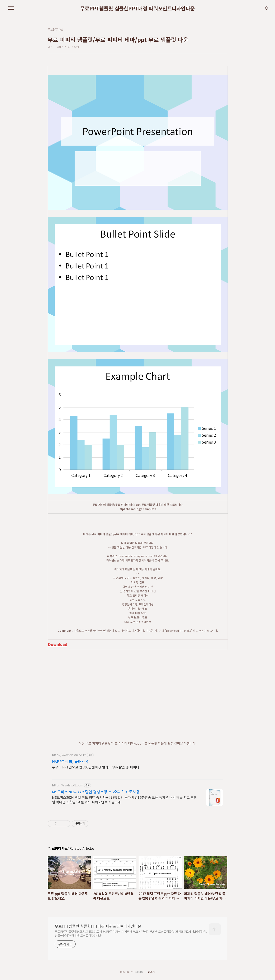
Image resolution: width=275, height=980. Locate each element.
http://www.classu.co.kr (69, 755)
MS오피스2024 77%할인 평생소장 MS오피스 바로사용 (96, 792)
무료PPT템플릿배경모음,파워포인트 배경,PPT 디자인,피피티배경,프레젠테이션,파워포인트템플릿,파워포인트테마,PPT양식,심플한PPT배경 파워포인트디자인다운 (131, 934)
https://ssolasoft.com (68, 785)
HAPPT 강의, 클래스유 (70, 761)
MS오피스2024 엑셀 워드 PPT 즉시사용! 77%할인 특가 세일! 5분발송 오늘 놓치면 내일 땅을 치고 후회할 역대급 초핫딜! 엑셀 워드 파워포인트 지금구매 (124, 799)
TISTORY (138, 972)
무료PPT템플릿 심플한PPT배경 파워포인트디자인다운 (137, 8)
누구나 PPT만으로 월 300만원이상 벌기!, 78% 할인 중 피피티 (96, 767)
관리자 (151, 972)
